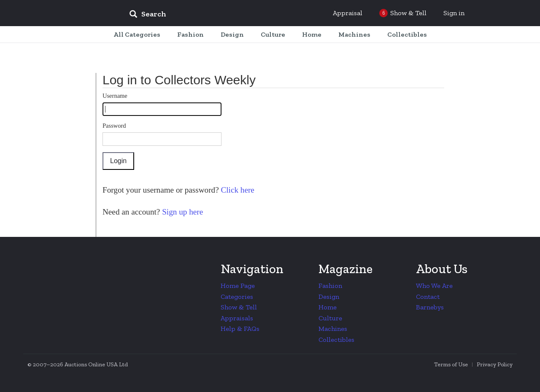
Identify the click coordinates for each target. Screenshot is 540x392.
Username (115, 96)
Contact (428, 297)
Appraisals (237, 318)
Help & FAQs (240, 329)
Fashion (330, 286)
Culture (330, 318)
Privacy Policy (495, 364)
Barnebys (430, 307)
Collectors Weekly (72, 13)
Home (328, 307)
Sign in (454, 13)
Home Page (238, 286)
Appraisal (348, 13)
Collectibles (336, 340)
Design (329, 297)
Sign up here (181, 212)
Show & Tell (239, 307)
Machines (333, 329)
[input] (209, 15)
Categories (237, 297)
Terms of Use (451, 364)
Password (114, 126)
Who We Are (434, 286)
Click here (237, 190)
